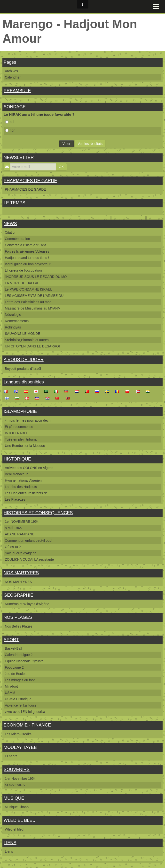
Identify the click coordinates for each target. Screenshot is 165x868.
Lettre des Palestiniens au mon (28, 302)
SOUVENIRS (17, 770)
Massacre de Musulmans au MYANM (33, 308)
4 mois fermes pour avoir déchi (28, 420)
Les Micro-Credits (18, 734)
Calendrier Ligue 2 (19, 655)
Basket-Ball (13, 648)
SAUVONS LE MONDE (22, 334)
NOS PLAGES (18, 617)
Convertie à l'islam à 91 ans (26, 245)
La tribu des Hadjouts (21, 487)
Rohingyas (13, 327)
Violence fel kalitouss (21, 705)
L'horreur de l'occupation (23, 270)
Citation (11, 232)
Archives (11, 71)
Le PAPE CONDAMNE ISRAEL (28, 289)
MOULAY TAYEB (20, 747)
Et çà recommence (19, 427)
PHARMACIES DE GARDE (30, 181)
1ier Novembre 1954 (20, 779)
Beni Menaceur (16, 474)
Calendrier (13, 77)
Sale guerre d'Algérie (21, 553)
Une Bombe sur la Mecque (25, 446)
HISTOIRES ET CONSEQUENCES (38, 513)
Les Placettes (15, 499)
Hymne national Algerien (23, 480)
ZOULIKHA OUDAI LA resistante (29, 559)
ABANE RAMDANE (20, 534)
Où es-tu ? (13, 547)
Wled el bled (14, 829)
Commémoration (17, 239)
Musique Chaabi (17, 807)
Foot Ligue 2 (14, 667)
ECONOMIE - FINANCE (27, 725)
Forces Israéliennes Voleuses (27, 251)
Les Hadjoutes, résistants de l (27, 493)
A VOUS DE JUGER (24, 360)
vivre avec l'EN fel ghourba (25, 712)
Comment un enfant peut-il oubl (28, 540)
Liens (9, 851)
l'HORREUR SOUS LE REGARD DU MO (36, 277)
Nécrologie (13, 315)
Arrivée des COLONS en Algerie (29, 468)
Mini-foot (11, 686)
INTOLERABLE (16, 433)
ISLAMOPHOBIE (20, 411)
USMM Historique (18, 699)
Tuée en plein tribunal (21, 439)
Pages (10, 62)
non (10, 130)
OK (61, 167)
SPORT (11, 640)
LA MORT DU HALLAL (22, 283)
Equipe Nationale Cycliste (24, 661)
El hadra (11, 756)
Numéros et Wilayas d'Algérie (27, 604)
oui (10, 122)
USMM (10, 693)
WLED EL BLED (20, 820)
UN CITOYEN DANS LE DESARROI (32, 346)
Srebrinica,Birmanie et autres (27, 340)
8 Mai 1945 (13, 528)
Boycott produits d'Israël (23, 369)
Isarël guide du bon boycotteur (28, 264)
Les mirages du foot (20, 680)
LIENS (10, 843)
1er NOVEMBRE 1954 (22, 522)
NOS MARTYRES (21, 573)
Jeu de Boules (16, 674)
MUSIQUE (14, 798)
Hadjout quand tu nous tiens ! (27, 258)
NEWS (10, 224)
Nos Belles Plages (19, 626)
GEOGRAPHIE (18, 595)
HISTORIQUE (17, 459)
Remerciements (17, 321)
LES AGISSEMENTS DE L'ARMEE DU (34, 296)
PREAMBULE (17, 91)
